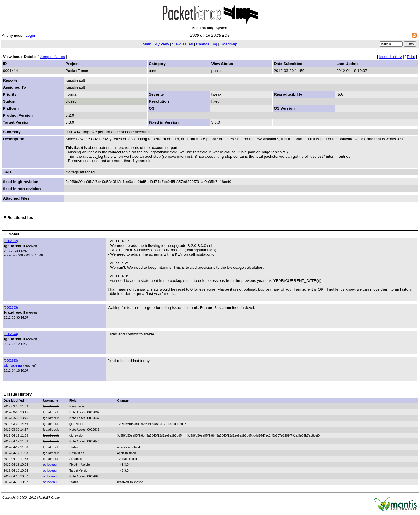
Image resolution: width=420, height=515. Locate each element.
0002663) (12, 361)
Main (147, 44)
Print (411, 57)
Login (30, 35)
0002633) (12, 307)
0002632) (12, 241)
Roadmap (229, 44)
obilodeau (13, 365)
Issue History (390, 57)
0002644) (12, 334)
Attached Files (16, 198)
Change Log (207, 44)
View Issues (182, 44)
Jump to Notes (52, 57)
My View (162, 44)
